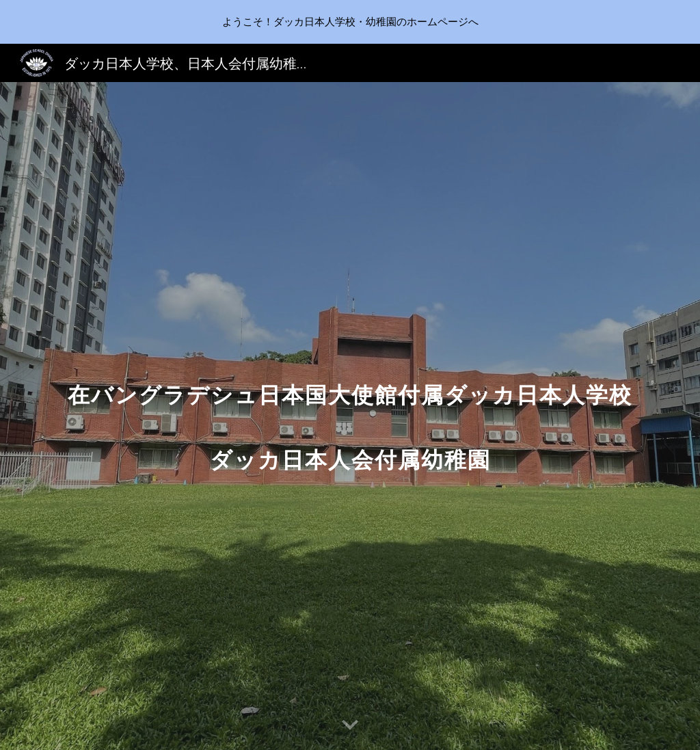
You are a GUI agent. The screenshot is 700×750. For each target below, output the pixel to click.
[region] (350, 22)
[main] (350, 416)
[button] (350, 725)
